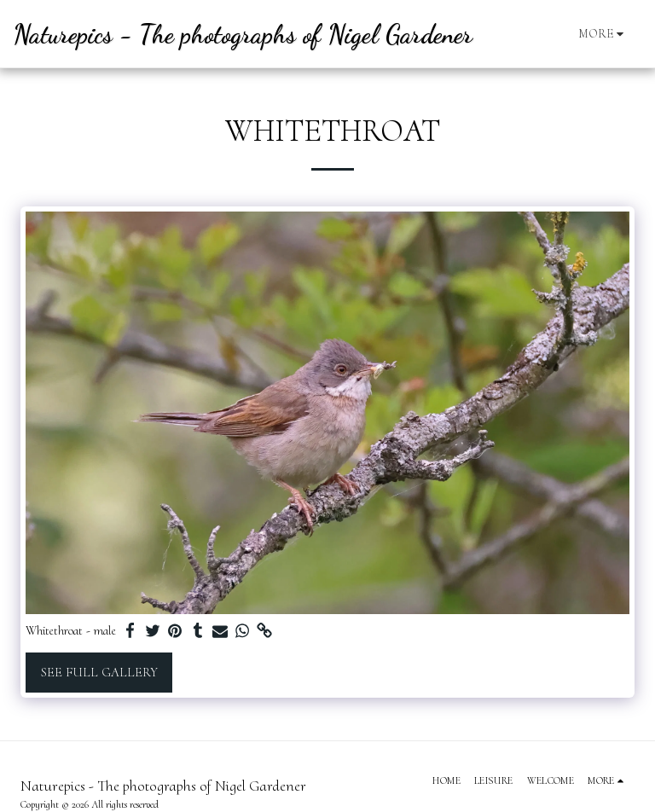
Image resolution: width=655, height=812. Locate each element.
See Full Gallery (99, 672)
